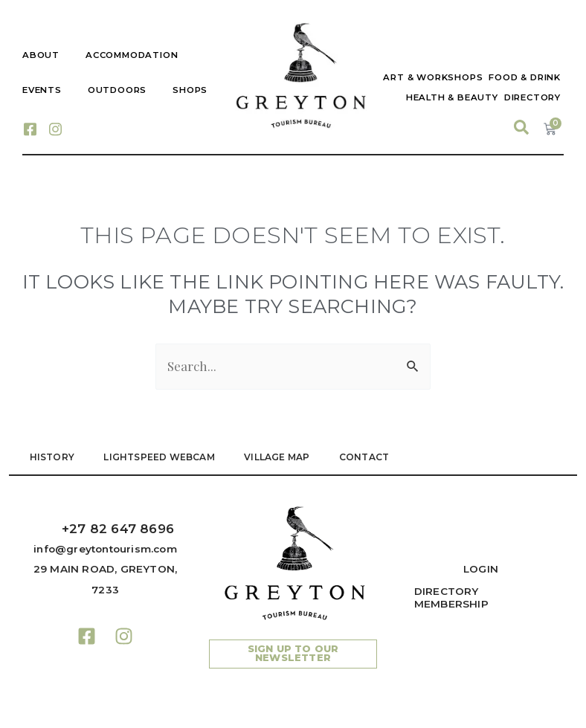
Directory (532, 97)
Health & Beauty (452, 97)
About (41, 55)
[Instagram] (55, 128)
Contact (366, 457)
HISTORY (52, 457)
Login (481, 569)
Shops (190, 90)
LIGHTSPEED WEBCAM (160, 457)
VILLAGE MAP (278, 457)
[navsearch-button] (521, 128)
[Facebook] (30, 128)
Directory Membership (451, 598)
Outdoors (117, 90)
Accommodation (132, 55)
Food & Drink (525, 77)
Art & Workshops (433, 77)
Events (42, 90)
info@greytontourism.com (105, 549)
